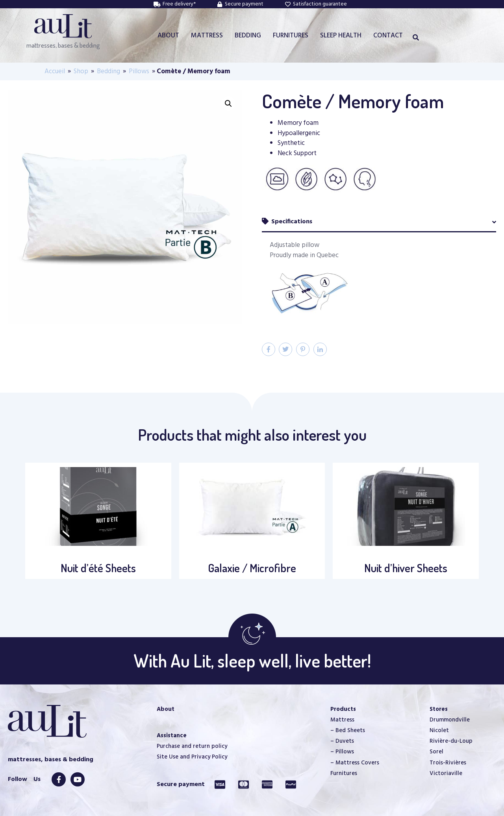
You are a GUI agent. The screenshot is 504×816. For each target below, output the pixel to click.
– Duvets (342, 741)
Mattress (342, 720)
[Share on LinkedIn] (320, 349)
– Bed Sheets (348, 731)
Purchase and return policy (192, 746)
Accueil (55, 71)
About (166, 709)
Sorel (436, 752)
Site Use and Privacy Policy (192, 757)
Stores (439, 709)
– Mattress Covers (355, 763)
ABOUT (168, 36)
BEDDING (248, 36)
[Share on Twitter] (285, 349)
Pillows (139, 71)
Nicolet (439, 731)
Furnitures (344, 773)
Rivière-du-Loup (451, 741)
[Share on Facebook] (269, 349)
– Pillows (342, 752)
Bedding (108, 71)
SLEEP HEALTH (341, 36)
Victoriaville (446, 773)
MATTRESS (207, 36)
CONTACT (388, 36)
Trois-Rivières (448, 763)
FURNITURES (291, 36)
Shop (81, 71)
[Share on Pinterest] (303, 349)
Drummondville (450, 720)
